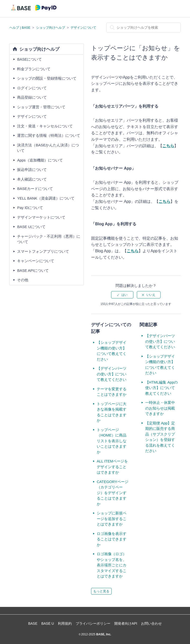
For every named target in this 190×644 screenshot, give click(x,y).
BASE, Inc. (103, 634)
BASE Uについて (31, 227)
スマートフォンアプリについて (43, 251)
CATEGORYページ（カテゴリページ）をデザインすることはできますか (113, 493)
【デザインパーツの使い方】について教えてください (112, 374)
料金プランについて (34, 69)
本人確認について (32, 179)
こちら (165, 201)
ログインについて (32, 88)
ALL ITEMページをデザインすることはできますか (112, 467)
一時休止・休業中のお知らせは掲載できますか (160, 408)
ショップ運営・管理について (41, 107)
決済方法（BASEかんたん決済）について (48, 148)
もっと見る (101, 591)
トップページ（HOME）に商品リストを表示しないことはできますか (112, 441)
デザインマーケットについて (41, 217)
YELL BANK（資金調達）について (46, 198)
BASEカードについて (35, 189)
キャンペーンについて (36, 261)
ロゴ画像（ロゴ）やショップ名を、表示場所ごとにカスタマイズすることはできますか (112, 565)
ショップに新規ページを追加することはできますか (112, 519)
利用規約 (65, 623)
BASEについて (29, 59)
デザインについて (83, 28)
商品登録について (32, 97)
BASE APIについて (33, 270)
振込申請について (32, 170)
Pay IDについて (30, 208)
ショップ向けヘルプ (51, 28)
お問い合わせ (151, 623)
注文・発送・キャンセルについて (45, 126)
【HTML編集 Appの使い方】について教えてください (162, 388)
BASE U (48, 623)
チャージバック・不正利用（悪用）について (49, 239)
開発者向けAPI (126, 623)
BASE (33, 623)
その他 (23, 280)
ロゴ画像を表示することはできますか (112, 539)
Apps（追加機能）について (40, 160)
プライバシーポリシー (93, 623)
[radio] (122, 295)
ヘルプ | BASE (20, 28)
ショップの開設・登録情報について (47, 78)
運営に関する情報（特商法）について (49, 135)
